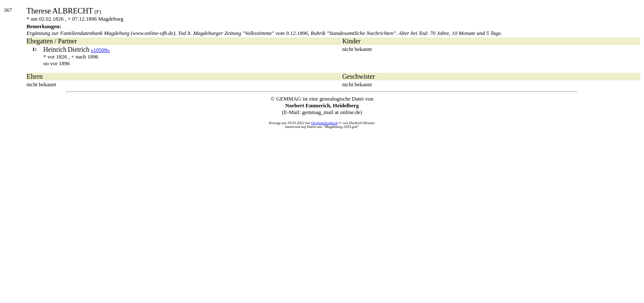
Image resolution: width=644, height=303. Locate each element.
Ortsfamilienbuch (324, 123)
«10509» (101, 50)
